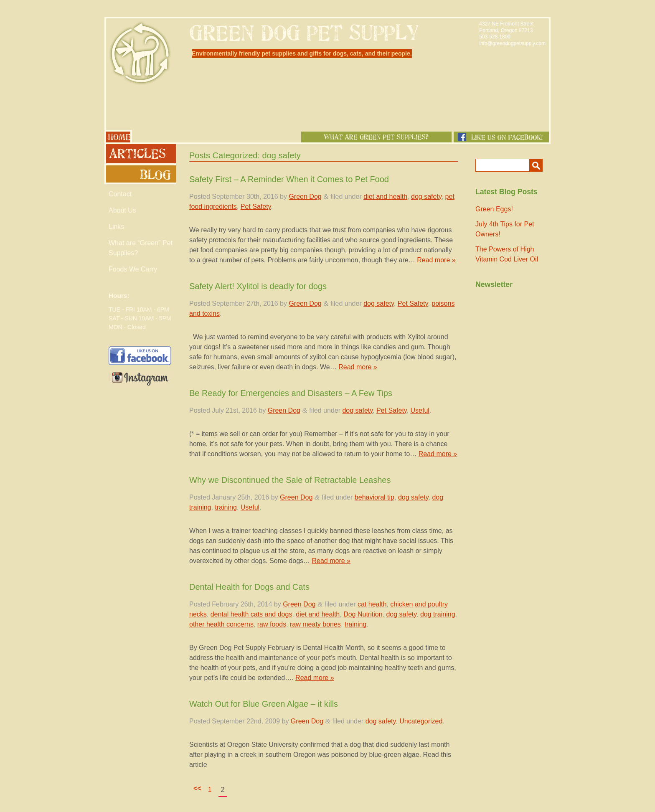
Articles (140, 154)
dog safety (426, 197)
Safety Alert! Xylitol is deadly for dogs (258, 286)
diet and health (385, 197)
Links (116, 227)
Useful (420, 410)
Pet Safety (256, 207)
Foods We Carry (133, 269)
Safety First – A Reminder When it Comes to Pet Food (289, 179)
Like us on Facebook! (501, 137)
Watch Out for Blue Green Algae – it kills (264, 704)
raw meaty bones (315, 624)
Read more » (436, 260)
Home (118, 136)
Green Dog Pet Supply (140, 53)
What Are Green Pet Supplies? (376, 137)
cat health (372, 604)
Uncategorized (421, 721)
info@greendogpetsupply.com (512, 43)
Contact (120, 194)
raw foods (272, 624)
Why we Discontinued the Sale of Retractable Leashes (290, 480)
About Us (122, 210)
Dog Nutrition (363, 614)
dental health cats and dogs (251, 614)
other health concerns (221, 624)
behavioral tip (374, 497)
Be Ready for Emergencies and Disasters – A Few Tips (291, 393)
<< (197, 788)
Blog (140, 175)
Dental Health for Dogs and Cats (249, 587)
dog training (438, 614)
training (226, 507)
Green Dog (305, 197)
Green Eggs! (494, 209)
